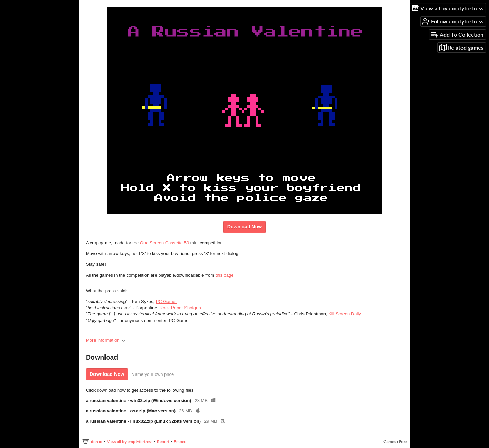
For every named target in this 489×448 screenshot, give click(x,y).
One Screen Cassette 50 (164, 243)
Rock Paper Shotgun (180, 308)
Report (163, 442)
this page (225, 275)
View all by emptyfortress (130, 442)
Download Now (244, 227)
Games (390, 442)
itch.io (97, 442)
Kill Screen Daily (345, 314)
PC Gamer (166, 301)
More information (106, 340)
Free (403, 442)
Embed (180, 442)
